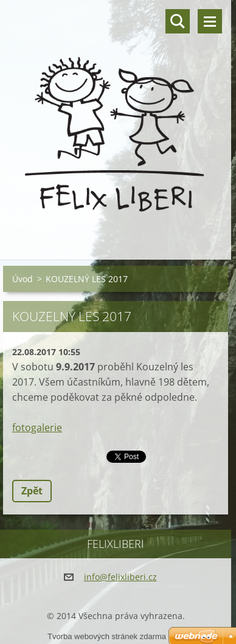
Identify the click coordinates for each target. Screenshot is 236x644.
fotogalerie (37, 428)
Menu (210, 21)
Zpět (32, 491)
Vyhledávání (178, 21)
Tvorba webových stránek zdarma (107, 636)
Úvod (23, 279)
